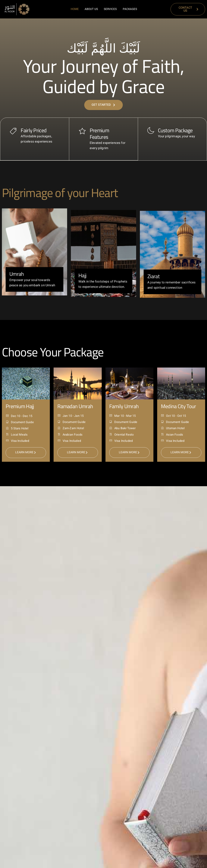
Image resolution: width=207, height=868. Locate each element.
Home (75, 9)
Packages (130, 9)
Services (111, 9)
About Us (92, 9)
